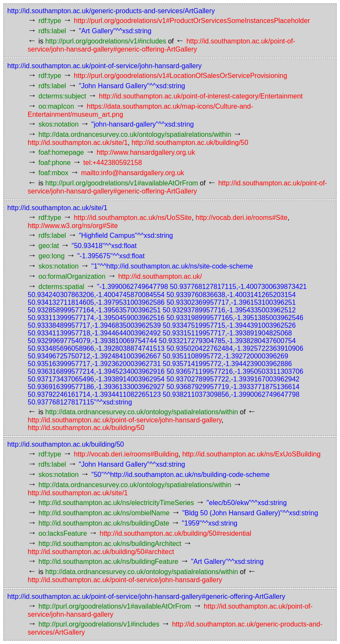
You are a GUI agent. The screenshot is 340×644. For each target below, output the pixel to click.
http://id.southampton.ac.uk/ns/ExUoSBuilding (252, 454)
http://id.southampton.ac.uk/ (160, 276)
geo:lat (49, 246)
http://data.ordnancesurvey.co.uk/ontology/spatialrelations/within (135, 134)
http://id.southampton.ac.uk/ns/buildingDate (104, 523)
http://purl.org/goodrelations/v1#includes (106, 41)
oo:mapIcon (56, 106)
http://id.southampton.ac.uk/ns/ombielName (104, 513)
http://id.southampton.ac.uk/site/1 (78, 143)
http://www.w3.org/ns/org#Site (73, 226)
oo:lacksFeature (63, 533)
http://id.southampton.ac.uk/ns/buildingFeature (108, 562)
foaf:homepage (61, 152)
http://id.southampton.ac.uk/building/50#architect (101, 552)
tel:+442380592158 (113, 163)
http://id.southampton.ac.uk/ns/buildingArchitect (110, 544)
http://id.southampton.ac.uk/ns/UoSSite (133, 218)
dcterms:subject (62, 96)
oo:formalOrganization (72, 276)
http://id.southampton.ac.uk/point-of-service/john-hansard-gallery (104, 66)
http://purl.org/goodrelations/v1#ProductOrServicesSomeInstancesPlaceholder (192, 21)
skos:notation (58, 124)
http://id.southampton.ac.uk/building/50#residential (176, 533)
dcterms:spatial (61, 287)
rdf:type (50, 21)
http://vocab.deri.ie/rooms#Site (242, 218)
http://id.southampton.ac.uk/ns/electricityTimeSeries (116, 503)
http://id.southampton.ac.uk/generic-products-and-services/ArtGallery (111, 11)
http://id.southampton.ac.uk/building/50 (190, 143)
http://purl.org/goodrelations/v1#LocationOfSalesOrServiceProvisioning (180, 76)
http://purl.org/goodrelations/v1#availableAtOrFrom (121, 183)
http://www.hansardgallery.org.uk (146, 152)
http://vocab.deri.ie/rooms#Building (126, 454)
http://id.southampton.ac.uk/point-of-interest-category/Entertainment (201, 96)
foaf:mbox (53, 173)
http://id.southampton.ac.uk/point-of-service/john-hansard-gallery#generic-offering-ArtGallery (146, 596)
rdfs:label (52, 31)
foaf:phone (55, 163)
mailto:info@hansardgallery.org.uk (133, 173)
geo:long (51, 256)
